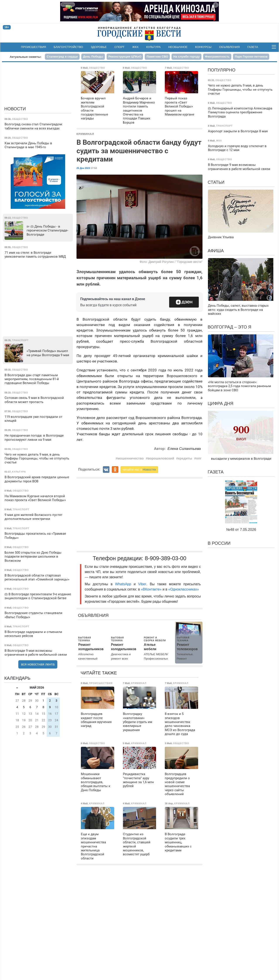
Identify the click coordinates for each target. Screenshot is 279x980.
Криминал (85, 134)
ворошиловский (161, 458)
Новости (15, 109)
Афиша (216, 251)
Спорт (119, 47)
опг (199, 458)
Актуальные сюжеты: (26, 57)
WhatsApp (124, 584)
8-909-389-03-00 (166, 558)
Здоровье (99, 47)
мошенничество (131, 458)
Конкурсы (203, 47)
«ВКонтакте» (151, 589)
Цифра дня (221, 403)
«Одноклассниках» (184, 589)
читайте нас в (139, 470)
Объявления (229, 47)
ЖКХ (135, 47)
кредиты (185, 458)
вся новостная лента (38, 664)
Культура (153, 47)
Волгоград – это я (230, 327)
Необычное (178, 47)
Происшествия (33, 47)
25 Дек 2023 (83, 168)
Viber (142, 584)
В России (219, 543)
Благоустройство (69, 47)
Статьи (216, 182)
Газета (253, 47)
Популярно (222, 70)
